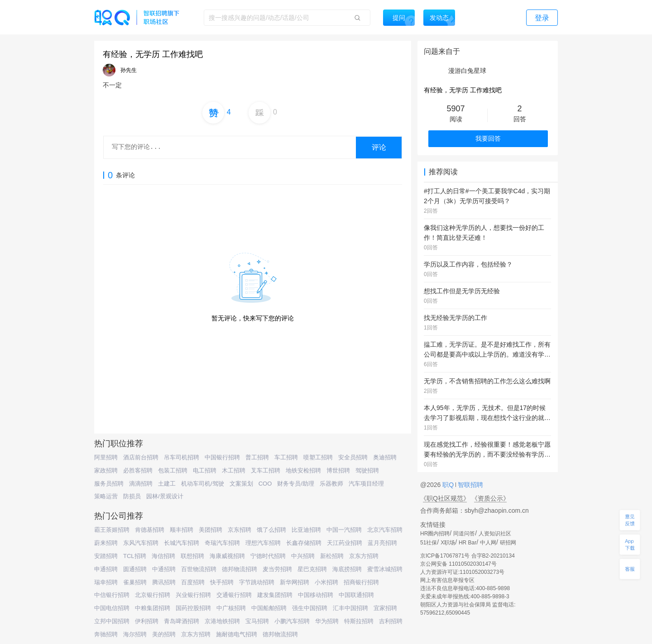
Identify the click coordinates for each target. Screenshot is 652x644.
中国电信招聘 (112, 608)
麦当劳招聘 (277, 569)
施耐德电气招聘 (237, 634)
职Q (449, 485)
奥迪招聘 (385, 457)
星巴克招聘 (312, 569)
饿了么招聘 (271, 530)
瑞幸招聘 (106, 582)
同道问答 (464, 534)
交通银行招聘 (234, 595)
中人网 (488, 543)
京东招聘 (240, 530)
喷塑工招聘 (318, 457)
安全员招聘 (353, 457)
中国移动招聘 (316, 595)
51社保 (429, 543)
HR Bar (467, 543)
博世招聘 (338, 470)
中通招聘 (164, 569)
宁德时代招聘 (268, 556)
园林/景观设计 (165, 496)
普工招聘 (257, 457)
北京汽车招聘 (385, 530)
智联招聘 (470, 485)
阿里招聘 (106, 457)
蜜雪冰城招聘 (385, 569)
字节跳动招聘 (257, 582)
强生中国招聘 (310, 608)
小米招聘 (326, 582)
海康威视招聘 (227, 556)
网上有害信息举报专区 (447, 580)
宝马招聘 (257, 621)
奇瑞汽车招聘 (222, 543)
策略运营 (106, 496)
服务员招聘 (109, 484)
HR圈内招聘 (435, 534)
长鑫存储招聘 (304, 543)
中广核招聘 (231, 608)
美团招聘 (211, 530)
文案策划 (241, 484)
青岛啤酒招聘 (182, 621)
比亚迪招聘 (306, 530)
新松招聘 (332, 556)
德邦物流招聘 (240, 569)
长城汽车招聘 (182, 543)
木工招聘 (234, 470)
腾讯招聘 (164, 582)
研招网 (508, 543)
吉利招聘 (391, 621)
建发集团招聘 (275, 595)
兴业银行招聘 (193, 595)
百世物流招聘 (199, 569)
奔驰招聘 (106, 634)
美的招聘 (164, 634)
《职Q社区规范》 (445, 498)
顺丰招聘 (182, 530)
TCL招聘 (135, 556)
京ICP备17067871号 (445, 556)
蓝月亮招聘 (382, 543)
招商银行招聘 (361, 582)
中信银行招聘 (112, 595)
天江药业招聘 (345, 543)
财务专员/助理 (296, 484)
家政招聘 (106, 470)
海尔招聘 (135, 634)
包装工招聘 (173, 470)
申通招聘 (106, 569)
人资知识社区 (495, 534)
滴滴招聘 (141, 484)
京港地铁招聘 (222, 621)
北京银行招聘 (153, 595)
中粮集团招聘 (153, 608)
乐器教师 (331, 484)
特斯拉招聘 (359, 621)
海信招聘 (163, 556)
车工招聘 (286, 457)
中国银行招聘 (222, 457)
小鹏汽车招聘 (292, 621)
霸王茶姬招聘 (112, 530)
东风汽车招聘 (141, 543)
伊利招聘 (147, 621)
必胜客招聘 (138, 470)
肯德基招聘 (150, 530)
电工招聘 (205, 470)
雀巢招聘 (135, 582)
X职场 (448, 543)
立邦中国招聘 (112, 621)
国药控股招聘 (193, 608)
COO (265, 484)
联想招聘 (192, 556)
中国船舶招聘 (269, 608)
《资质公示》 (490, 498)
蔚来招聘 (106, 543)
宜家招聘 (385, 608)
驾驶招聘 (367, 470)
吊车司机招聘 (182, 457)
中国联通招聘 (356, 595)
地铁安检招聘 (303, 470)
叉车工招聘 (266, 470)
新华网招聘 (295, 582)
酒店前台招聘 (141, 457)
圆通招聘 (135, 569)
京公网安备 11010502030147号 (458, 564)
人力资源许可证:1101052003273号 (462, 572)
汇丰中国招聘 (350, 608)
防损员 (132, 496)
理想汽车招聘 (263, 543)
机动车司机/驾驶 (203, 484)
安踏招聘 (106, 556)
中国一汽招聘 (344, 530)
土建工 (167, 484)
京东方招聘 (364, 556)
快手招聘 (222, 582)
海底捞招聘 (347, 569)
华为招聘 (327, 621)
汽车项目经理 (366, 484)
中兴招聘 (303, 556)
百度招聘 (193, 582)
